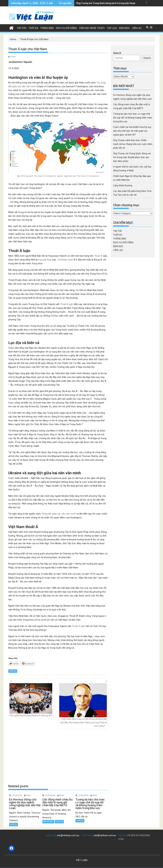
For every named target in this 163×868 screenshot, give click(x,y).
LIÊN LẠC (137, 28)
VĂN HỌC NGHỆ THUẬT (92, 28)
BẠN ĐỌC (124, 28)
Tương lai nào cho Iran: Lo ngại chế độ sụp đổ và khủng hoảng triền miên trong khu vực (133, 118)
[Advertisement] (58, 756)
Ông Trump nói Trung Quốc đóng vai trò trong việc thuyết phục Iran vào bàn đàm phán (132, 157)
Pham (13, 57)
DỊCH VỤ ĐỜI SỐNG (66, 28)
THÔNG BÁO (47, 28)
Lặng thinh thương (123, 185)
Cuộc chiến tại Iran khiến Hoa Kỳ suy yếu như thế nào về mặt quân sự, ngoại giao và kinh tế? (132, 131)
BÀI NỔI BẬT (48, 822)
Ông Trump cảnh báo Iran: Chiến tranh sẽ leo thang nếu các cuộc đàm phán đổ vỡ (133, 144)
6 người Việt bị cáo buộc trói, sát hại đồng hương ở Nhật (105, 3)
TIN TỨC (21, 28)
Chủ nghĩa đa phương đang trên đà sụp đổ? (31, 700)
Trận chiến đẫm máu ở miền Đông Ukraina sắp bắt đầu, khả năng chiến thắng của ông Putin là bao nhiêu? (83, 705)
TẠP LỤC (112, 28)
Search (117, 53)
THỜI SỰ (33, 28)
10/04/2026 (17, 795)
